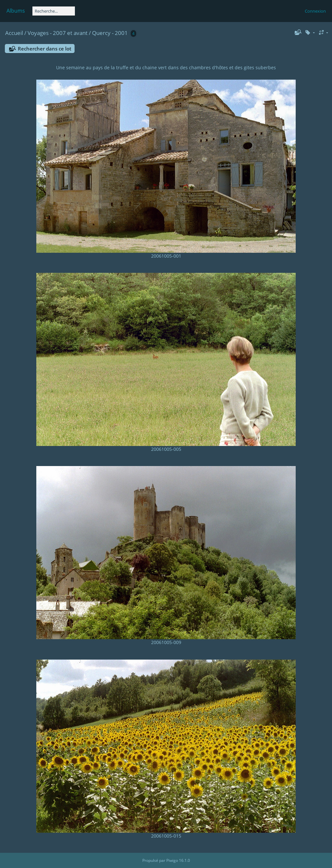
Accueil (14, 33)
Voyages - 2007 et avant (58, 33)
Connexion (315, 11)
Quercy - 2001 (110, 33)
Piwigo (172, 860)
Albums (16, 11)
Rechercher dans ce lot (45, 49)
